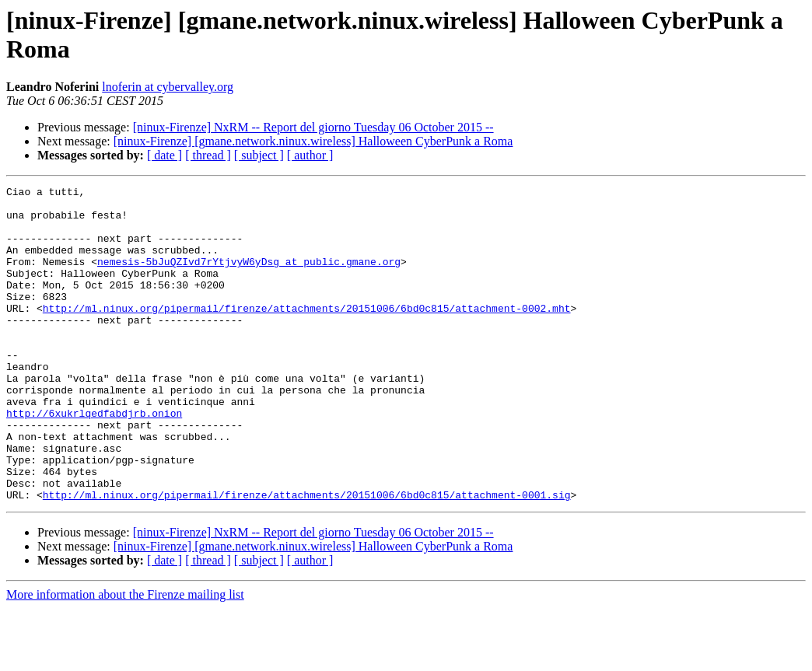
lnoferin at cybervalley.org (168, 87)
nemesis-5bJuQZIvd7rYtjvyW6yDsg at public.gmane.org (249, 278)
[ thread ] (208, 155)
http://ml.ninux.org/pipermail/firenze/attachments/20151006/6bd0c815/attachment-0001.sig (307, 557)
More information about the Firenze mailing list (125, 657)
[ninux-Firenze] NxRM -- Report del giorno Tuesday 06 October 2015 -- (313, 127)
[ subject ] (259, 155)
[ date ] (164, 155)
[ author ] (310, 155)
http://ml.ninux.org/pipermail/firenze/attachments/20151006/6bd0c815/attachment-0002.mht (307, 334)
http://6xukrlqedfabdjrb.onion (94, 460)
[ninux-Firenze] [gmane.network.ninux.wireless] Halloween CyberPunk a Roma (313, 141)
